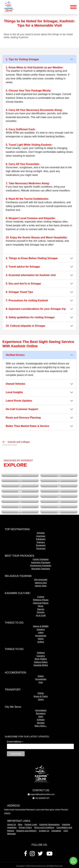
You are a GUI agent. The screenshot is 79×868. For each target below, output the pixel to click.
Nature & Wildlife (41, 626)
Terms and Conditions (44, 827)
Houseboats (41, 636)
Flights (41, 693)
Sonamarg (41, 545)
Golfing (41, 642)
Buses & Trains (41, 696)
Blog (20, 824)
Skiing (41, 639)
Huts (41, 682)
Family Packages (41, 559)
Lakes (41, 632)
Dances (41, 609)
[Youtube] (50, 855)
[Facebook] (25, 855)
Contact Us (44, 831)
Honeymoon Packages (41, 565)
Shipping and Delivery (26, 831)
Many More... (41, 726)
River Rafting (41, 659)
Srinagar (41, 533)
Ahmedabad (41, 710)
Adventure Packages (41, 562)
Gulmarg (41, 542)
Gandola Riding (41, 665)
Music (41, 606)
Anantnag (41, 536)
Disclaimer (56, 831)
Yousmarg (41, 548)
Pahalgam (41, 539)
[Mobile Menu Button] (73, 8)
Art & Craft (41, 615)
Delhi (41, 717)
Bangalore (41, 713)
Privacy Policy (25, 827)
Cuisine (41, 597)
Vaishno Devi (41, 583)
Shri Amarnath (41, 579)
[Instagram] (32, 855)
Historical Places (41, 603)
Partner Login (31, 824)
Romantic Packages (41, 569)
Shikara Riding (41, 662)
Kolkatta (41, 720)
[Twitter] (40, 855)
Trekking (41, 653)
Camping (41, 656)
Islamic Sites (41, 586)
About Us (11, 824)
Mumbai (41, 723)
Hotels (41, 676)
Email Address (15, 742)
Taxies (41, 699)
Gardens (41, 629)
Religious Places (41, 600)
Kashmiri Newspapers (50, 824)
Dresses (41, 612)
